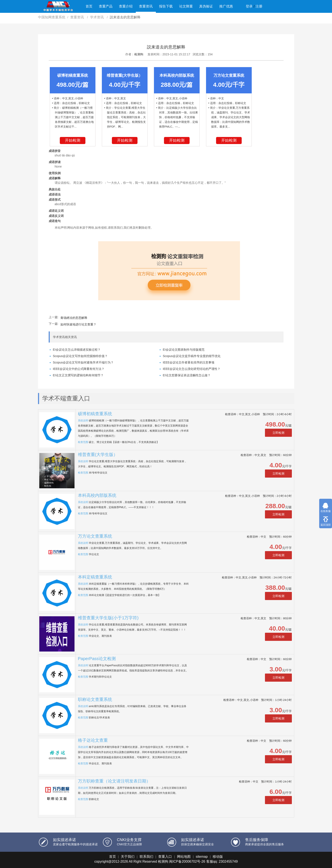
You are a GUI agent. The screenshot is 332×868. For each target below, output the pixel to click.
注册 (259, 6)
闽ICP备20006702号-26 (187, 861)
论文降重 (186, 6)
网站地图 (184, 857)
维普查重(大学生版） (98, 455)
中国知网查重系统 (52, 17)
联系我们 (146, 857)
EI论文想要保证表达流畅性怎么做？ (187, 375)
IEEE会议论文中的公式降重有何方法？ (79, 369)
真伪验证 (206, 6)
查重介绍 (126, 6)
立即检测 (278, 433)
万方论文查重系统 (95, 536)
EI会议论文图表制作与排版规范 (184, 350)
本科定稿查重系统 (95, 577)
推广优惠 (226, 6)
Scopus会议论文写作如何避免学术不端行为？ (83, 362)
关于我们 (128, 857)
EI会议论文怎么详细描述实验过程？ (77, 350)
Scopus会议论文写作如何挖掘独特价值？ (80, 356)
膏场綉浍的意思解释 (74, 318)
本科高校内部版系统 (97, 495)
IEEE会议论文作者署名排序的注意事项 (189, 362)
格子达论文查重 (93, 740)
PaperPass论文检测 (97, 659)
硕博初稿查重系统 (95, 414)
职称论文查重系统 (95, 699)
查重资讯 (146, 6)
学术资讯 (97, 17)
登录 (249, 6)
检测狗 (139, 54)
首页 (89, 6)
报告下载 (166, 6)
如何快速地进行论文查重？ (78, 324)
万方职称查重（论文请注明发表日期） (114, 781)
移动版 (218, 857)
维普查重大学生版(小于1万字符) (108, 618)
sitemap (202, 857)
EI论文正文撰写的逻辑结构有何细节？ (78, 375)
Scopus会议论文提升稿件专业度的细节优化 (192, 356)
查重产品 (106, 6)
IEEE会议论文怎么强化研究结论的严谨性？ (192, 369)
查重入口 (165, 857)
